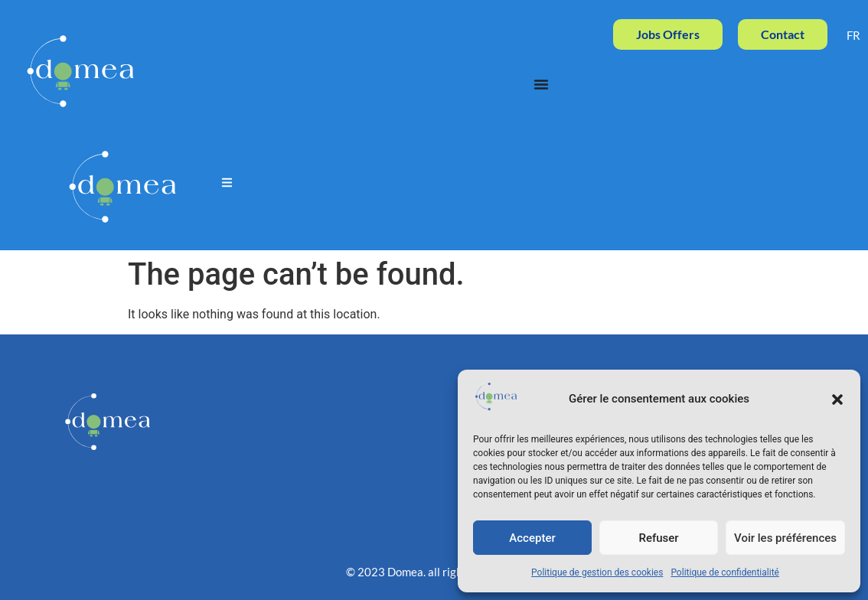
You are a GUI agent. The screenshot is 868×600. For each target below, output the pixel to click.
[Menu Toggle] (541, 84)
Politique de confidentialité (725, 572)
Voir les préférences (785, 538)
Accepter (532, 538)
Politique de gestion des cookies (597, 572)
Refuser (658, 538)
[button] (837, 399)
